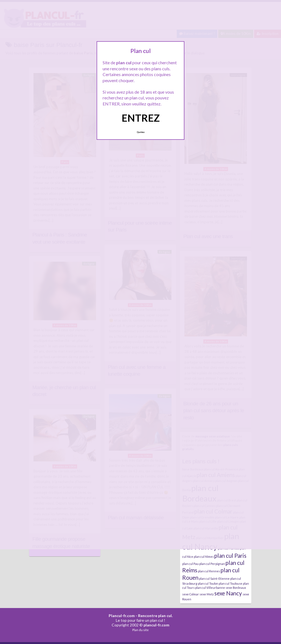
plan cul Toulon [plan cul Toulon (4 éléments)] (208, 583)
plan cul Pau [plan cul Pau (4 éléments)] (190, 564)
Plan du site (140, 630)
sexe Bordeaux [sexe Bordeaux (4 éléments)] (236, 588)
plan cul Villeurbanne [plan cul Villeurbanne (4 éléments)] (210, 588)
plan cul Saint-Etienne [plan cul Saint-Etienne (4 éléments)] (214, 579)
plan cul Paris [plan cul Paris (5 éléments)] (230, 556)
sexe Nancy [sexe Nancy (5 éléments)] (228, 593)
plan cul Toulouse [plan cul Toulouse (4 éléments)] (231, 583)
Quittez (141, 132)
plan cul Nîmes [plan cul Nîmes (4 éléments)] (204, 557)
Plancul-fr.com (122, 616)
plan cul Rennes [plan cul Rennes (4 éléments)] (209, 571)
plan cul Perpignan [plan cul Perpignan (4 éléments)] (212, 564)
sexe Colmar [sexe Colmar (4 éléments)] (191, 594)
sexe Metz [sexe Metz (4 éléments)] (207, 594)
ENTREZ (141, 118)
